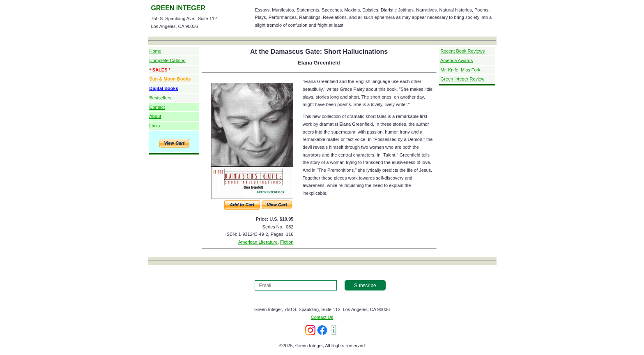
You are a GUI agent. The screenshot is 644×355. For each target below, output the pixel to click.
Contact (157, 107)
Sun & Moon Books (170, 79)
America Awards (457, 60)
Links (155, 126)
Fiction (287, 242)
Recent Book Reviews (463, 51)
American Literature (258, 242)
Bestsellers (161, 98)
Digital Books (164, 88)
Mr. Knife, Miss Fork (461, 70)
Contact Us (322, 317)
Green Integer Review (463, 79)
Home (155, 51)
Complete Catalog (168, 60)
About (155, 116)
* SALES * (160, 70)
